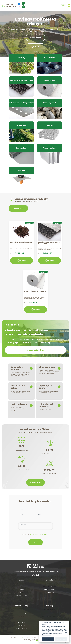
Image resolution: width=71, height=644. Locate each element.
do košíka (23, 261)
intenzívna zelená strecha (49, 587)
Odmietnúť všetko (61, 639)
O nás (22, 598)
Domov (22, 584)
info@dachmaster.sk (51, 616)
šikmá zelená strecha (49, 590)
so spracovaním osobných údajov (39, 535)
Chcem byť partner (35, 350)
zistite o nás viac (36, 38)
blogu (47, 339)
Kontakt (22, 601)
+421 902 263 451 (51, 610)
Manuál (22, 592)
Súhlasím (37, 535)
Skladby (22, 590)
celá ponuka (18, 208)
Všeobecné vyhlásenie (33, 638)
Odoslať (35, 543)
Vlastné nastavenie (46, 635)
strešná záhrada (49, 592)
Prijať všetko (48, 639)
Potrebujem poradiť (22, 595)
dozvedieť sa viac (35, 483)
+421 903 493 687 (51, 613)
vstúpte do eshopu (36, 47)
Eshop (22, 587)
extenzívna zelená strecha (49, 584)
